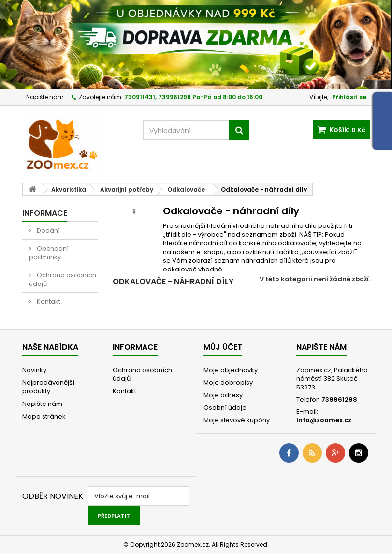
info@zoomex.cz (324, 420)
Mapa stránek (44, 416)
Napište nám (45, 97)
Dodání (48, 231)
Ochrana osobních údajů (63, 279)
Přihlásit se (349, 97)
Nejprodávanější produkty (48, 387)
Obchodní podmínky (49, 253)
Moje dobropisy (228, 382)
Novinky (34, 370)
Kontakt (48, 302)
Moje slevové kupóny (237, 420)
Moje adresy (223, 395)
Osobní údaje (225, 408)
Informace (45, 213)
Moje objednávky (231, 370)
